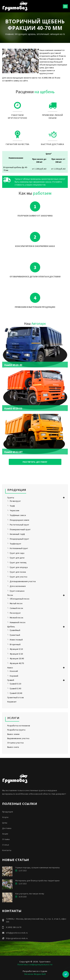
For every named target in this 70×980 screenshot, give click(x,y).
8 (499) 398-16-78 (14, 927)
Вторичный (43, 34)
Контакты (7, 850)
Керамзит (12, 702)
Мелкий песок (17, 618)
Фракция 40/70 (17, 663)
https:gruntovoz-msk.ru (17, 938)
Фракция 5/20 (16, 654)
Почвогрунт (15, 501)
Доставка (7, 828)
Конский (14, 671)
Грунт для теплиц (18, 562)
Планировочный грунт (20, 529)
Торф (12, 506)
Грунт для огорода (19, 567)
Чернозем (15, 510)
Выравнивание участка (18, 738)
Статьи (6, 845)
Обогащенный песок (20, 599)
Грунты (11, 498)
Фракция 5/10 (16, 649)
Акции (5, 834)
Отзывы (6, 839)
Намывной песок (18, 622)
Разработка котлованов (19, 726)
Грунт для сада (17, 553)
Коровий (14, 676)
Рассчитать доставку (35, 462)
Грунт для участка (18, 577)
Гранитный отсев (15, 697)
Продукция (21, 34)
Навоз (10, 668)
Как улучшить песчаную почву (30, 894)
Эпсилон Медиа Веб (35, 974)
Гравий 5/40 (15, 688)
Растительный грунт (19, 525)
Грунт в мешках (17, 591)
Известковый (16, 640)
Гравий (11, 680)
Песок (10, 595)
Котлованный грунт (19, 548)
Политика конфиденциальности (35, 964)
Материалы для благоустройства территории (37, 881)
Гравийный (15, 630)
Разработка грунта (16, 730)
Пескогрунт (15, 613)
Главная (9, 34)
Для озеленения (18, 586)
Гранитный (15, 635)
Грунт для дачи (17, 558)
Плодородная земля (19, 520)
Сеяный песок (16, 608)
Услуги (5, 817)
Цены (5, 823)
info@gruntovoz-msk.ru (17, 933)
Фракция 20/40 (17, 658)
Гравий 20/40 (16, 693)
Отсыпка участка (15, 743)
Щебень (32, 34)
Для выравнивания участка (23, 581)
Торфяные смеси (18, 515)
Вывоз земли (13, 734)
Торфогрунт (16, 544)
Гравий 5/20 (15, 684)
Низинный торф (17, 534)
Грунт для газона (18, 572)
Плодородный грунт (19, 539)
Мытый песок (16, 603)
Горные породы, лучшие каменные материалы (37, 868)
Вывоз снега (13, 747)
